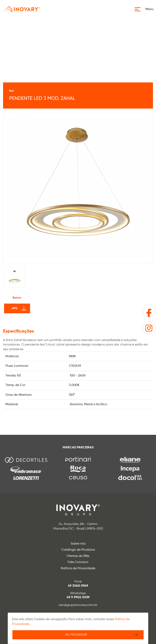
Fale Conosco (78, 562)
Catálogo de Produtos (78, 550)
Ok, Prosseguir (76, 635)
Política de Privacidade (78, 568)
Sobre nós (78, 544)
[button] (145, 9)
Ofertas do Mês (78, 556)
